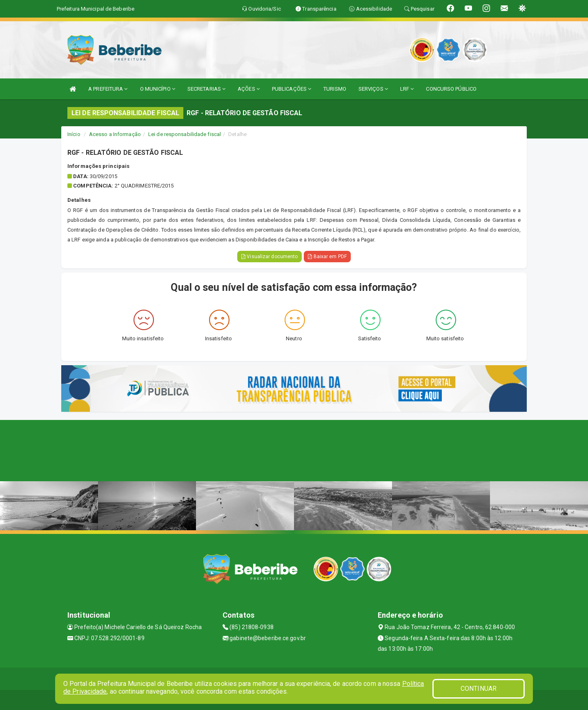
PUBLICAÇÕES (292, 89)
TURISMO (335, 89)
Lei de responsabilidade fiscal (185, 134)
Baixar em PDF (327, 257)
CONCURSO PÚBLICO (451, 89)
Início (74, 134)
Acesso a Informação (115, 134)
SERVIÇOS (373, 89)
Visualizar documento (269, 257)
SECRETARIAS (206, 89)
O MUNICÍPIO (158, 89)
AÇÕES (249, 89)
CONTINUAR (479, 689)
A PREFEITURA (108, 89)
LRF (407, 89)
